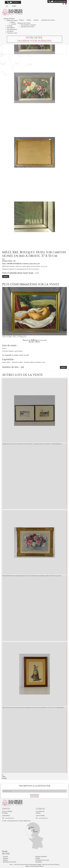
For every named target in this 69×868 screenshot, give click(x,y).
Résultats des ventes (28, 27)
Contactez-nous (12, 33)
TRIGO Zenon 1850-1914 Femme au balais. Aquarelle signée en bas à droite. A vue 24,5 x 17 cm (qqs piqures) (33, 708)
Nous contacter (57, 1)
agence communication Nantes (34, 866)
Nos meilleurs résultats (29, 25)
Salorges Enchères (41, 857)
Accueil (5, 857)
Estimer (21, 20)
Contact (13, 2)
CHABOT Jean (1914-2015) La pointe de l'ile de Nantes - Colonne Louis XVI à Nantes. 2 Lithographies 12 (32, 444)
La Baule (13, 24)
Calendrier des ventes (48, 20)
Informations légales (35, 865)
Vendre (29, 20)
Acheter (36, 20)
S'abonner (34, 795)
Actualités (10, 31)
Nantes (13, 22)
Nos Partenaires (12, 29)
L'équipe (10, 26)
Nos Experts (11, 28)
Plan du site (46, 865)
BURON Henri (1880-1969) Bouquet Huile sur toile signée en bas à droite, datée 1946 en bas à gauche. (32, 576)
